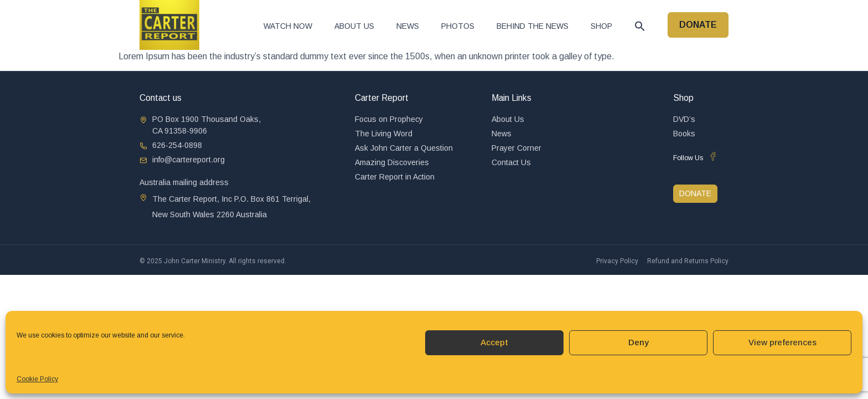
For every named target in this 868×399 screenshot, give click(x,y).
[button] (640, 26)
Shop (601, 26)
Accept (494, 342)
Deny (639, 342)
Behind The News (533, 26)
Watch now (288, 26)
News (408, 26)
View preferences (782, 342)
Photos (458, 26)
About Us (354, 26)
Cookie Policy (37, 379)
